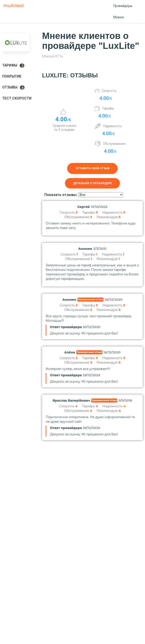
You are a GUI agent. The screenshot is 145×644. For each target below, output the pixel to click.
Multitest (15, 6)
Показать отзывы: (61, 195)
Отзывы (13, 87)
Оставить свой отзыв (92, 168)
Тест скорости (17, 98)
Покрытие (12, 76)
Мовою (119, 17)
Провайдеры (123, 6)
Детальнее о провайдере (92, 183)
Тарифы (13, 65)
